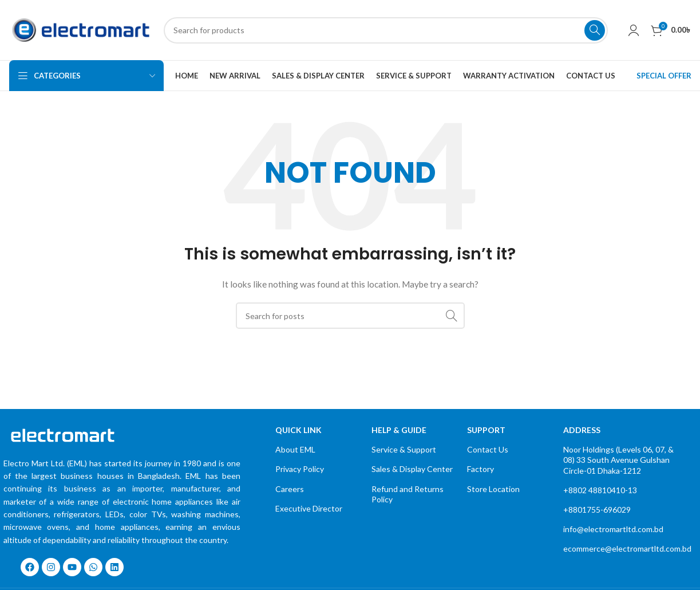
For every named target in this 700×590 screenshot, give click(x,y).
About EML (295, 449)
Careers (290, 489)
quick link (298, 430)
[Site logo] (81, 29)
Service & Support (404, 449)
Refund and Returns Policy (408, 494)
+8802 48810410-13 (600, 490)
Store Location (493, 489)
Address (582, 430)
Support (486, 430)
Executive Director (309, 508)
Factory (480, 469)
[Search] (386, 30)
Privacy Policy (300, 469)
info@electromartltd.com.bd (613, 529)
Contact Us (488, 449)
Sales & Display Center (412, 469)
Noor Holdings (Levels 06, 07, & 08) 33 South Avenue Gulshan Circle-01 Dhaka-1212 (618, 460)
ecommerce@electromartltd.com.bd (621, 548)
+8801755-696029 (597, 510)
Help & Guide (399, 430)
